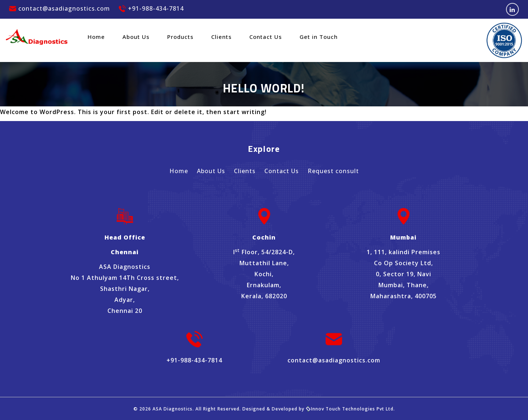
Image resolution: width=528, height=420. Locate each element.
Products (180, 37)
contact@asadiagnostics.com (60, 8)
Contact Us (266, 37)
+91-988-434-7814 (151, 8)
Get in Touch (319, 37)
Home (96, 37)
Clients (221, 37)
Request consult (333, 171)
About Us (136, 37)
